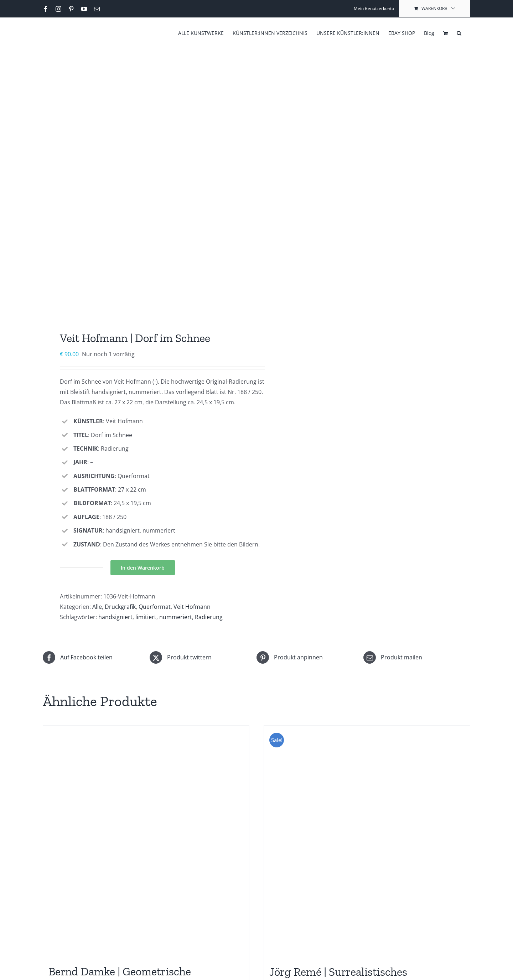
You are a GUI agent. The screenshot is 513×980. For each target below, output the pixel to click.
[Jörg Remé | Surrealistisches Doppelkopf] (367, 842)
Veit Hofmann (192, 607)
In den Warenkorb (143, 568)
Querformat (155, 607)
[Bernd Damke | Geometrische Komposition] (146, 841)
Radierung (209, 617)
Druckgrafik (120, 607)
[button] (459, 32)
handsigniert (115, 617)
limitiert (146, 617)
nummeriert (176, 617)
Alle (97, 607)
